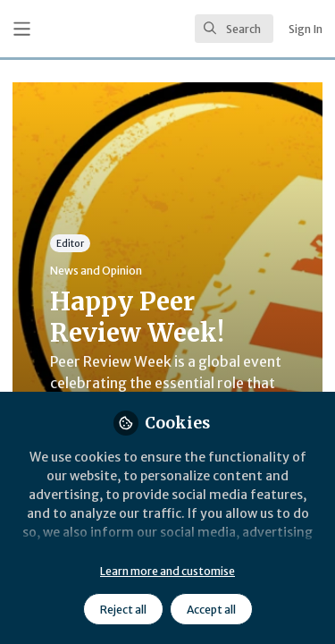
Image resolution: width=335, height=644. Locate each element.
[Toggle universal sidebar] (22, 29)
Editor (70, 243)
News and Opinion (96, 271)
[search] (234, 29)
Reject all (123, 610)
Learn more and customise (167, 571)
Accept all (211, 610)
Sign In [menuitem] (306, 29)
